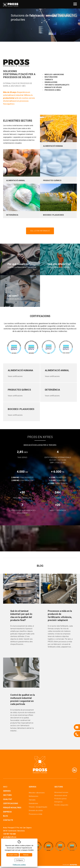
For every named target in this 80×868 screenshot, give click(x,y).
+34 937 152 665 (9, 834)
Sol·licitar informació (40, 231)
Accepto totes (13, 855)
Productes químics (60, 799)
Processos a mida (53, 90)
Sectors (7, 795)
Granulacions (51, 82)
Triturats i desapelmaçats (57, 85)
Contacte (8, 820)
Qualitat (8, 799)
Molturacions (51, 77)
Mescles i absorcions (54, 74)
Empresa (7, 812)
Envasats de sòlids (53, 87)
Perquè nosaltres (12, 808)
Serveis (7, 791)
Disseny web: (70, 865)
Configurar (19, 860)
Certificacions (11, 803)
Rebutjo (26, 855)
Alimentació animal (61, 796)
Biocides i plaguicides (61, 805)
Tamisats (49, 80)
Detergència (58, 802)
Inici (5, 787)
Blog (6, 816)
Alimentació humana (61, 792)
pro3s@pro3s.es (10, 837)
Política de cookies (19, 865)
